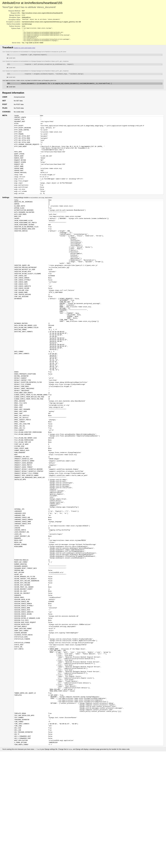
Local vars (11, 61)
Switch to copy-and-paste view (25, 50)
